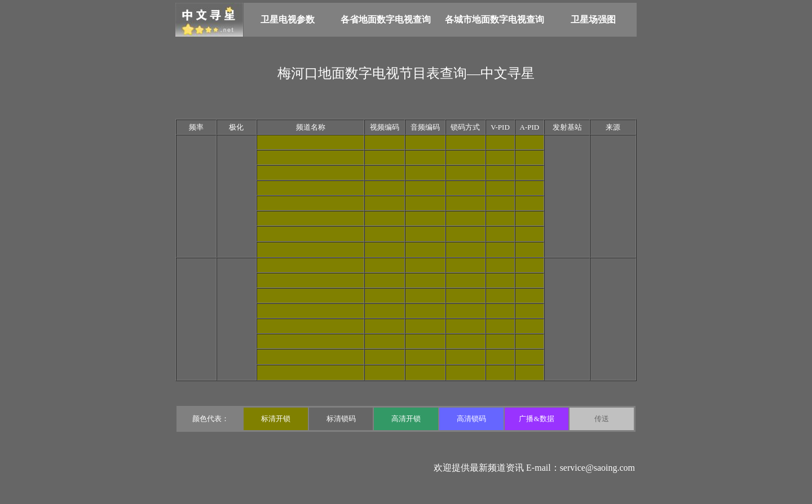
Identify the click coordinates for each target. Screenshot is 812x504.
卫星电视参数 (288, 19)
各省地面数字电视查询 (386, 19)
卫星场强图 (593, 19)
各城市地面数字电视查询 (495, 19)
